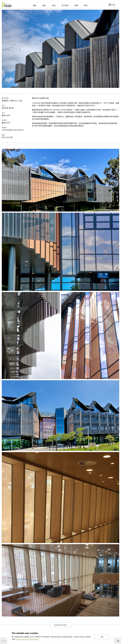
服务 (35, 5)
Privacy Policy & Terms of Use (27, 639)
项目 (44, 5)
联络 (86, 5)
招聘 (76, 5)
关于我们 (65, 5)
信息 (54, 5)
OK (102, 637)
